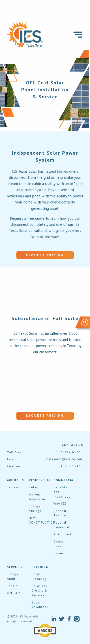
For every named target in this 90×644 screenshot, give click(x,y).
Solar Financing (39, 576)
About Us (15, 480)
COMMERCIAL (64, 480)
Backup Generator (37, 497)
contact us (72, 445)
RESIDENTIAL (40, 480)
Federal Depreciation (64, 525)
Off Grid (14, 593)
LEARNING (40, 567)
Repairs (13, 586)
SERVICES (15, 567)
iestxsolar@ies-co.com (64, 459)
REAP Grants (63, 534)
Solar (33, 487)
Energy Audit (13, 576)
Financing (61, 553)
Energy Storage (35, 508)
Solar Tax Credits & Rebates (40, 591)
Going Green (59, 544)
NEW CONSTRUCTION (42, 520)
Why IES (60, 504)
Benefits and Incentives (62, 492)
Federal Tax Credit (62, 513)
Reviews (14, 487)
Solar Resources (40, 605)
